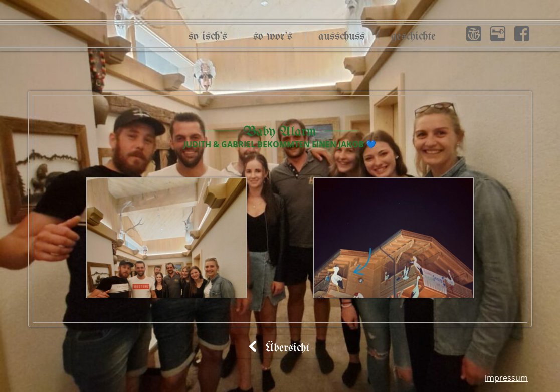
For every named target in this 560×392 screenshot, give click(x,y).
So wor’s (273, 36)
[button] (474, 34)
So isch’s (208, 36)
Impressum (506, 378)
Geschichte (413, 36)
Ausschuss (342, 36)
